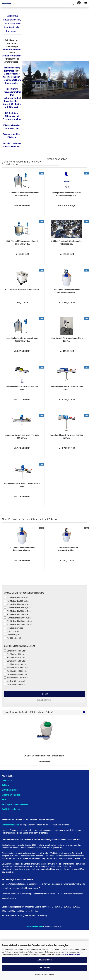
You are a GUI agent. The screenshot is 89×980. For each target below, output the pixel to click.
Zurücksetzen (45, 700)
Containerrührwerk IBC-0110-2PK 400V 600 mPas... (22, 437)
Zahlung (6, 785)
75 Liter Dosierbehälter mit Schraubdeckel (44, 756)
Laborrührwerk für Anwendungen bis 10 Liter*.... (67, 340)
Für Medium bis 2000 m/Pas (17, 604)
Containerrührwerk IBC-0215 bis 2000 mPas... (67, 388)
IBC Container (11, 113)
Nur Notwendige (45, 968)
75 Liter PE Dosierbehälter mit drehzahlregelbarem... (22, 549)
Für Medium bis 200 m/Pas (17, 597)
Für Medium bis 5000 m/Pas (17, 614)
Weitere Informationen (44, 975)
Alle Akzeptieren (45, 960)
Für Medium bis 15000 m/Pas (18, 621)
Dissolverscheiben (11, 77)
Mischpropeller (11, 74)
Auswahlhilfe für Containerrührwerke (24, 593)
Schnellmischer (11, 68)
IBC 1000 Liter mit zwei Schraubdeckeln (22, 290)
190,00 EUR (45, 762)
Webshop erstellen (35, 926)
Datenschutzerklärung (71, 954)
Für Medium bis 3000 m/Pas (17, 611)
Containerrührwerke (12, 56)
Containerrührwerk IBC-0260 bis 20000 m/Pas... (67, 437)
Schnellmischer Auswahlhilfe (20, 646)
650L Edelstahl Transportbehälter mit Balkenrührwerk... (22, 243)
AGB (4, 800)
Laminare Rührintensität (16, 684)
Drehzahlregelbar (13, 635)
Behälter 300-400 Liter (15, 657)
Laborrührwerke (12, 98)
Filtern (44, 694)
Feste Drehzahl (12, 631)
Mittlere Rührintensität (15, 681)
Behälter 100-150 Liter (15, 651)
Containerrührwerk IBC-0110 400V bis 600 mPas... (22, 485)
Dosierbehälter (11, 101)
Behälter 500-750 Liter (15, 661)
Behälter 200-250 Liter (15, 654)
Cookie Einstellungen (11, 809)
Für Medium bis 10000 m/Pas (18, 618)
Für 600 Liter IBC (13, 638)
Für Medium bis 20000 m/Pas (18, 624)
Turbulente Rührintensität (16, 678)
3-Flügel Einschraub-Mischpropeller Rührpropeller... (67, 243)
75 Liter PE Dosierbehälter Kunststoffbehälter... (67, 549)
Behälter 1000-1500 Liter (16, 664)
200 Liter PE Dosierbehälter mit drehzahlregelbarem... (67, 291)
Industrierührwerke (12, 50)
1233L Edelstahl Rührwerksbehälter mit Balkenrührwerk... (22, 194)
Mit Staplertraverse (13, 628)
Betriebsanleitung (10, 790)
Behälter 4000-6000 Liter (16, 674)
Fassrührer (11, 89)
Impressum (7, 780)
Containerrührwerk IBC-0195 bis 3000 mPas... (22, 388)
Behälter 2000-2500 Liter (16, 668)
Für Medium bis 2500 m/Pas (17, 608)
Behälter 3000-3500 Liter (16, 671)
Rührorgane (10, 71)
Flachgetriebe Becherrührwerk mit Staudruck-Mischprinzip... (67, 194)
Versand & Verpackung (12, 795)
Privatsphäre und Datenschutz (15, 805)
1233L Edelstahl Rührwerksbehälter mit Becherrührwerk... (22, 340)
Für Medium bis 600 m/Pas (17, 601)
